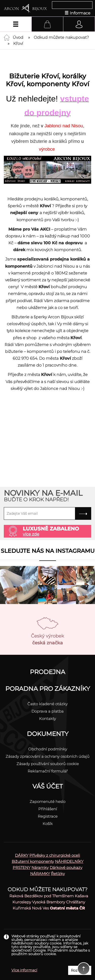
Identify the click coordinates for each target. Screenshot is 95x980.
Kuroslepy (22, 902)
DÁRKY (22, 855)
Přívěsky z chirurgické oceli (55, 855)
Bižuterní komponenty (33, 861)
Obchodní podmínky (48, 749)
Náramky (40, 867)
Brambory (56, 902)
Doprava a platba (48, 711)
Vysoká (39, 902)
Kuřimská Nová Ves (31, 908)
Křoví (18, 44)
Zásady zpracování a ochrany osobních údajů (48, 756)
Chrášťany (76, 902)
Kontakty (48, 719)
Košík (48, 824)
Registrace (48, 816)
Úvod (18, 37)
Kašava (81, 896)
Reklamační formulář (48, 771)
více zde (31, 534)
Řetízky (58, 874)
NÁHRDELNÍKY (69, 861)
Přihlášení (48, 809)
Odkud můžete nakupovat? (61, 37)
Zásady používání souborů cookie (48, 764)
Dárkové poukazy (66, 867)
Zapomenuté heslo (48, 802)
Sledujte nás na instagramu (48, 551)
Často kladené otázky (48, 704)
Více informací (24, 970)
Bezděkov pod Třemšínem (49, 896)
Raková (16, 896)
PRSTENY (22, 867)
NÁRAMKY (40, 874)
